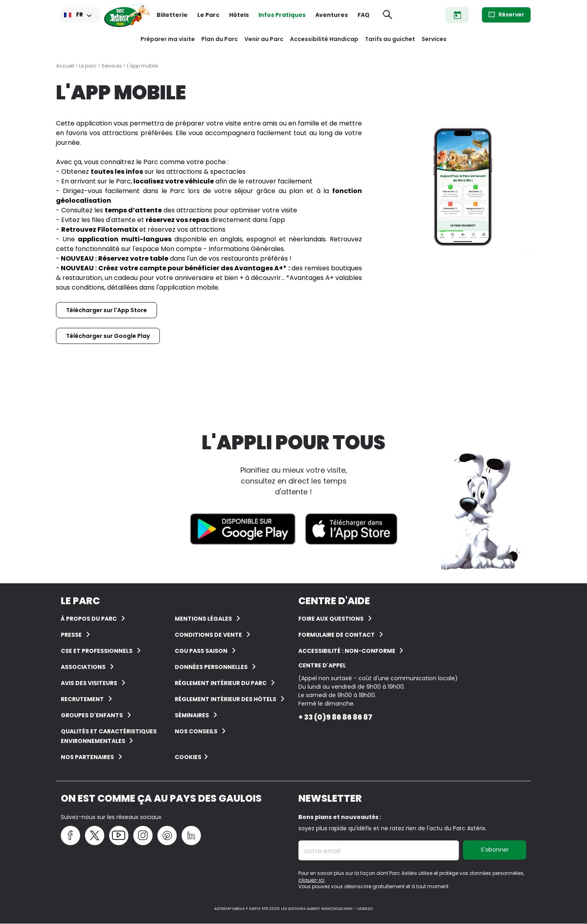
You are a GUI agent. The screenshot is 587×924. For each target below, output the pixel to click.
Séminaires (192, 715)
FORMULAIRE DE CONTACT (337, 635)
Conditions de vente (208, 635)
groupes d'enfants (92, 715)
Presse (71, 635)
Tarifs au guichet (390, 39)
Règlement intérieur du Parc (221, 683)
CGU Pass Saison (201, 651)
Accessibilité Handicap (324, 39)
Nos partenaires (87, 757)
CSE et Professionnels (97, 651)
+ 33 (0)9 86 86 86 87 (335, 717)
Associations (83, 667)
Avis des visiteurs (89, 683)
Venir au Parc (264, 39)
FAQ (364, 15)
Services (434, 39)
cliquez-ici (311, 880)
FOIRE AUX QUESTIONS (331, 619)
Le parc (88, 66)
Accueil (65, 66)
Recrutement (82, 699)
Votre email (322, 851)
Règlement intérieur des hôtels (225, 699)
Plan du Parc (220, 39)
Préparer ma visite (168, 39)
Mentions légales (203, 619)
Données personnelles (211, 667)
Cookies (188, 757)
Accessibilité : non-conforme (347, 651)
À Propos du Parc (89, 619)
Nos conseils (196, 731)
